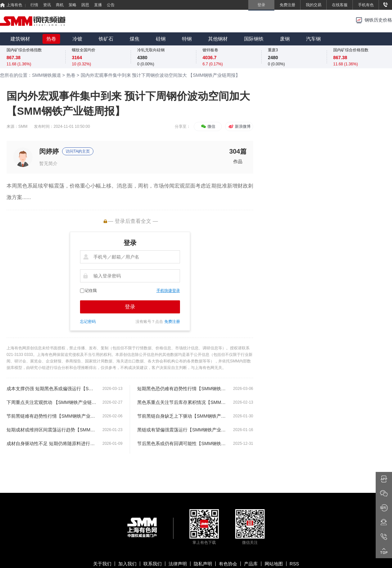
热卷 (51, 39)
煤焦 (135, 39)
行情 (34, 5)
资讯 (47, 5)
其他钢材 (218, 39)
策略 (73, 5)
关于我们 (102, 564)
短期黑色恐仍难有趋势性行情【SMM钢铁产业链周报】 (182, 389)
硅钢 (161, 39)
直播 (98, 5)
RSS (294, 564)
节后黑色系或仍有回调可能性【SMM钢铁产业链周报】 (182, 443)
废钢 (285, 39)
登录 (130, 307)
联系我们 (153, 564)
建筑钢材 (20, 39)
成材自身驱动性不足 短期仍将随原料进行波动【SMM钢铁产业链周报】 (51, 443)
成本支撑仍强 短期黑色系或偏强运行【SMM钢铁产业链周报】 (51, 389)
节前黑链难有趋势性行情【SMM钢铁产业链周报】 (51, 416)
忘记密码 (88, 322)
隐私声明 (203, 564)
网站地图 (274, 564)
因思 (85, 5)
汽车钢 (313, 39)
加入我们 (127, 564)
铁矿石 (106, 39)
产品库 (251, 564)
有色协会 (228, 564)
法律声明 (178, 564)
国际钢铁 (254, 39)
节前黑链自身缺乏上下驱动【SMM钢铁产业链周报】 (182, 416)
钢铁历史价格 (378, 20)
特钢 (187, 39)
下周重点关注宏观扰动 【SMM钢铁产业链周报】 (51, 402)
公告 (111, 5)
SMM (23, 126)
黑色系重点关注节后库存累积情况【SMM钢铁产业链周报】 (182, 402)
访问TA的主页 (78, 151)
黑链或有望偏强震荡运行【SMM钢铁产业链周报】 (182, 430)
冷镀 (77, 39)
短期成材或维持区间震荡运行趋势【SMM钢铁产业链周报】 (51, 430)
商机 (60, 5)
